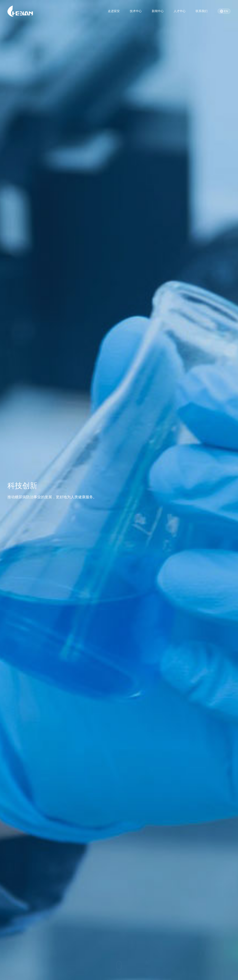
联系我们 (202, 11)
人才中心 (180, 11)
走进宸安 (114, 11)
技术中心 (136, 11)
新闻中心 (158, 11)
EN (224, 11)
